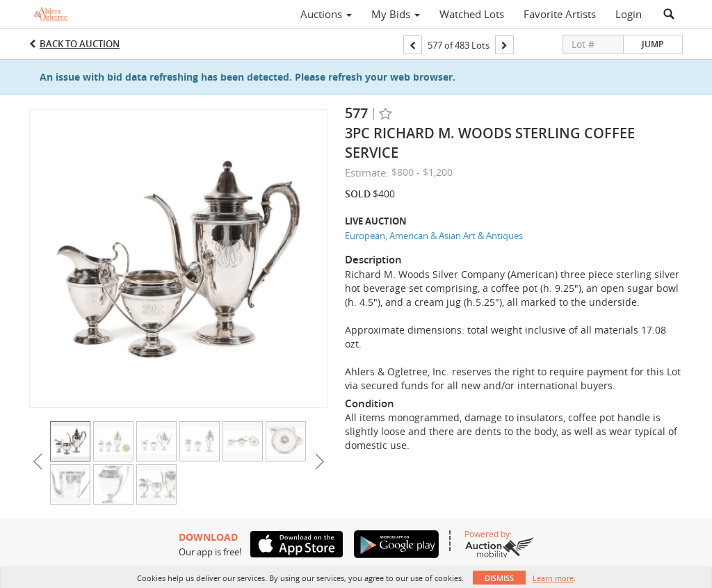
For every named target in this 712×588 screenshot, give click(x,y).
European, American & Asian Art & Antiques (434, 236)
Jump (653, 44)
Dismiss (499, 578)
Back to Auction (80, 44)
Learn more (553, 578)
